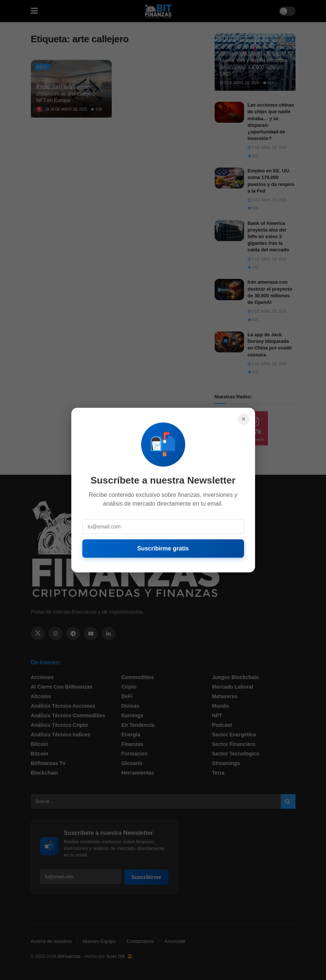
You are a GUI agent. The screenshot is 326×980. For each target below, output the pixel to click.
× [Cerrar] (244, 419)
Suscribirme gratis (163, 548)
